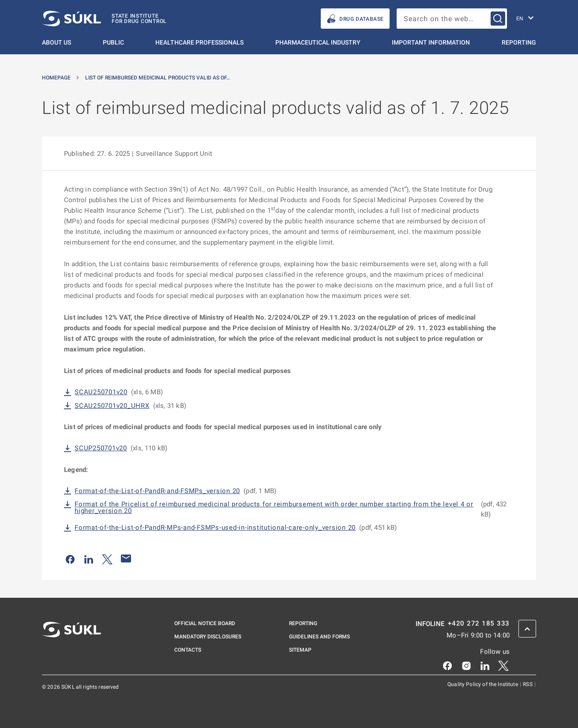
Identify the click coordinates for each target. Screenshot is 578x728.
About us (56, 42)
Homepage (56, 78)
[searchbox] (452, 19)
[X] (503, 665)
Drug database (355, 19)
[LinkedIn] (485, 665)
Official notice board (205, 623)
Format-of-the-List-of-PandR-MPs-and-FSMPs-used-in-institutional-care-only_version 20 (215, 528)
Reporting (519, 42)
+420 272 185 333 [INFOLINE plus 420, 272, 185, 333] (479, 624)
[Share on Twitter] (107, 558)
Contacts (188, 650)
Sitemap (300, 650)
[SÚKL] (104, 19)
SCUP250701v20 (101, 448)
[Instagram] (466, 665)
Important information (431, 42)
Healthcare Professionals (199, 42)
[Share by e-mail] (126, 558)
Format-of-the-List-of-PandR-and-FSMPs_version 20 (157, 491)
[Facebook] (447, 665)
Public (113, 42)
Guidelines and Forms (319, 637)
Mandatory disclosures (208, 637)
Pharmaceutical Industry (318, 42)
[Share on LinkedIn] (89, 558)
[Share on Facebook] (70, 558)
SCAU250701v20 (101, 392)
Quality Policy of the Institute (483, 684)
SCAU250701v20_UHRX (112, 406)
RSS (528, 684)
